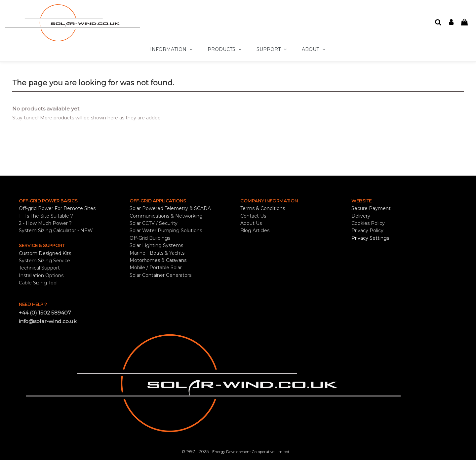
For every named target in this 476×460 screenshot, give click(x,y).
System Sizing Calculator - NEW (56, 230)
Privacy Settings (370, 238)
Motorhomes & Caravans (158, 260)
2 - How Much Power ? (45, 223)
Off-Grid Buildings (150, 238)
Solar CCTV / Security (154, 223)
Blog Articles (255, 230)
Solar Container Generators (160, 275)
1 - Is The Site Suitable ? (46, 216)
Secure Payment (371, 208)
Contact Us (253, 216)
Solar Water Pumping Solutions (166, 230)
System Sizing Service (44, 261)
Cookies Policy (368, 223)
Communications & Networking (166, 216)
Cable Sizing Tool (38, 283)
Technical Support (39, 268)
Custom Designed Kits (45, 253)
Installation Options (41, 275)
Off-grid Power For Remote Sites (57, 208)
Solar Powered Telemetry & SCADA (170, 208)
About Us (251, 223)
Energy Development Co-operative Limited (251, 452)
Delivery (361, 216)
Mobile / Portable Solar (156, 268)
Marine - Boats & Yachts (157, 253)
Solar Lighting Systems (156, 245)
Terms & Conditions (263, 208)
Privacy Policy (367, 230)
